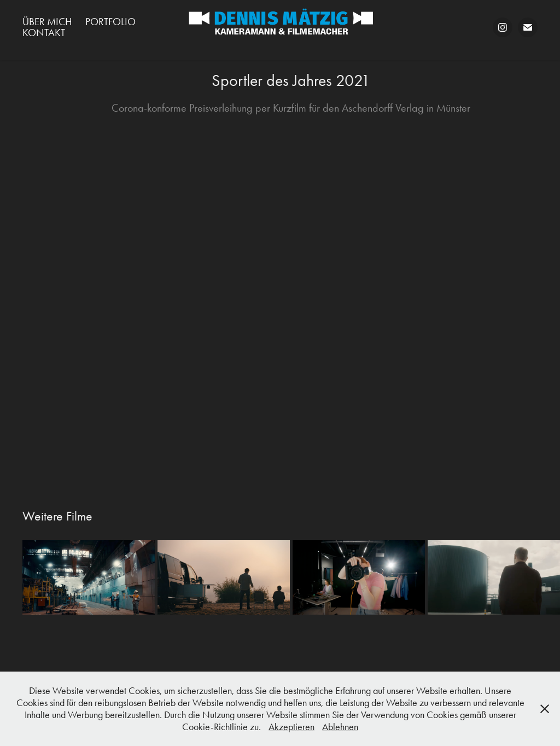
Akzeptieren (291, 727)
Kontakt (44, 33)
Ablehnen (340, 727)
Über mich (47, 22)
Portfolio (110, 22)
